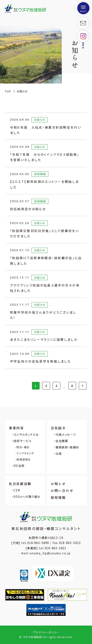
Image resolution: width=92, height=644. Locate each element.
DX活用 (19, 466)
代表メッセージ (66, 434)
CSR (17, 490)
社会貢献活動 (20, 484)
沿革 (59, 453)
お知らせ (58, 484)
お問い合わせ (62, 490)
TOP (8, 91)
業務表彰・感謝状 (67, 447)
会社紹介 (58, 428)
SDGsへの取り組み (27, 497)
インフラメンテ (25, 453)
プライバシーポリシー (46, 632)
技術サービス (23, 441)
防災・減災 (23, 447)
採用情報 (58, 497)
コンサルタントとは (26, 434)
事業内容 (16, 428)
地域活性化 (24, 459)
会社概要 (62, 441)
